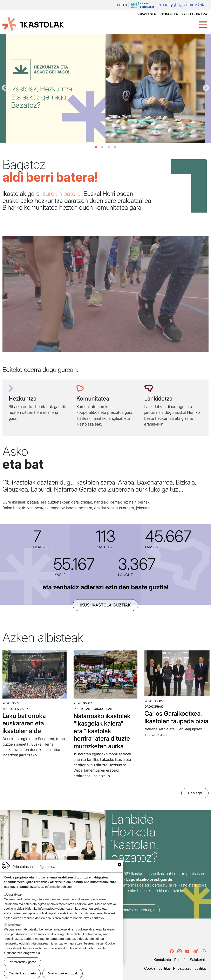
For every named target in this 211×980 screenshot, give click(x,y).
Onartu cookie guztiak (63, 973)
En (159, 5)
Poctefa (180, 960)
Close (120, 865)
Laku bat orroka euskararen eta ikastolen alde (24, 723)
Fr (165, 5)
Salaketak (198, 960)
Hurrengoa (206, 88)
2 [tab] (102, 147)
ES (125, 5)
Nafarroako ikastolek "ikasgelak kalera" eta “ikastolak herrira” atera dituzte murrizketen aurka (102, 731)
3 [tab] (109, 147)
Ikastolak (82, 709)
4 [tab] (115, 147)
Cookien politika (157, 968)
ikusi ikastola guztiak (105, 605)
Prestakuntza (194, 14)
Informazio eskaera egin (135, 910)
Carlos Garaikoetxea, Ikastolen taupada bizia (176, 717)
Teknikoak (14, 925)
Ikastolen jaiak (16, 709)
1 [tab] (96, 147)
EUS (117, 5)
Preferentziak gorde (23, 962)
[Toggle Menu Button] (203, 22)
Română (197, 5)
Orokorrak (103, 709)
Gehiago (195, 793)
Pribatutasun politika (189, 968)
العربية (183, 5)
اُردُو (173, 5)
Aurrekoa (5, 88)
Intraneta (169, 14)
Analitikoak (15, 894)
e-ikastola (146, 14)
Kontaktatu (162, 960)
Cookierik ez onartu (22, 973)
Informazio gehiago (58, 887)
